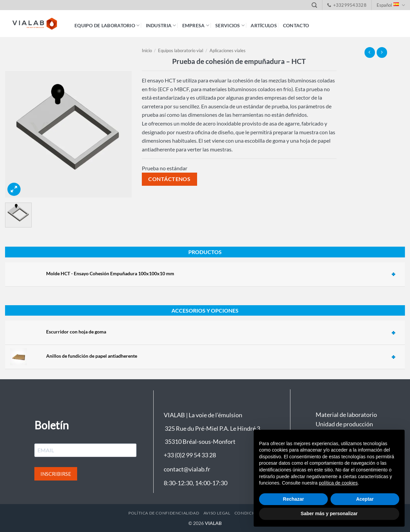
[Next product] (370, 52)
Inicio (147, 50)
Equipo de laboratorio (107, 25)
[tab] (223, 274)
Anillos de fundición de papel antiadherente (92, 356)
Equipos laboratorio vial (181, 50)
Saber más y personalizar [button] (329, 513)
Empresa (196, 25)
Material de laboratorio (346, 415)
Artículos (264, 25)
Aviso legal (217, 513)
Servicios (230, 25)
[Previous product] (382, 52)
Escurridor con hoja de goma (76, 332)
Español (391, 5)
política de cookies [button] (338, 483)
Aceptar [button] (365, 499)
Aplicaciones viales (228, 50)
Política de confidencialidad (164, 513)
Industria (161, 25)
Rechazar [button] (293, 499)
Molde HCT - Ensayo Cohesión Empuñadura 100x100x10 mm (110, 273)
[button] (314, 5)
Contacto (296, 25)
